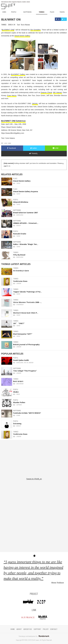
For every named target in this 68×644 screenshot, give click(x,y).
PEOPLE (14, 12)
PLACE (52, 12)
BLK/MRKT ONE (8, 30)
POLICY (46, 629)
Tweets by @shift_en (34, 479)
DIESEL (35, 103)
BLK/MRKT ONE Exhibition (13, 121)
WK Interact (57, 92)
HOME (13, 629)
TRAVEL (62, 12)
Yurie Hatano (25, 25)
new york (8, 143)
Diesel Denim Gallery (22, 36)
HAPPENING (27, 12)
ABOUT (19, 629)
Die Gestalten (36, 30)
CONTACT (54, 629)
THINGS (42, 12)
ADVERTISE (28, 629)
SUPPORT (37, 629)
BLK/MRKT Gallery (18, 74)
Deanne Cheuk (46, 92)
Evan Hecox (12, 95)
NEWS (4, 12)
